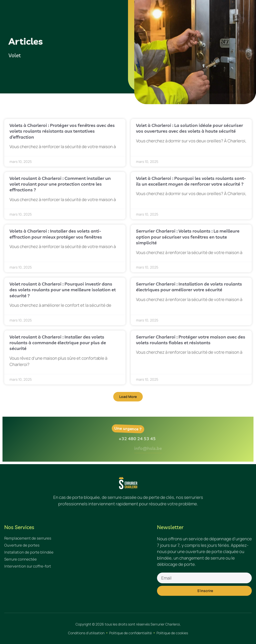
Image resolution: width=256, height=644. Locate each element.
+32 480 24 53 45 (149, 439)
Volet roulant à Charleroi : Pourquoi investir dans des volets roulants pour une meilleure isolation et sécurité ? (63, 290)
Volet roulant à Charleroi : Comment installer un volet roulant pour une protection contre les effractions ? (60, 184)
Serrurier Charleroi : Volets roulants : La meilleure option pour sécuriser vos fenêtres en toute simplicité (188, 237)
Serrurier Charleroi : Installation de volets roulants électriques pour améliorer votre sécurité (189, 287)
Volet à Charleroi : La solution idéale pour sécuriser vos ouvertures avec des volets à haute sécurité (189, 128)
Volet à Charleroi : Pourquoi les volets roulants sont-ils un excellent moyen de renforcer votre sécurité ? (191, 181)
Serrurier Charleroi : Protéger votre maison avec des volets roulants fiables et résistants (191, 340)
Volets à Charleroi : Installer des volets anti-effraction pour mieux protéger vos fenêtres (56, 234)
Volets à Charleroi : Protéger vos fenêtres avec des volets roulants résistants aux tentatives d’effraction (62, 131)
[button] (128, 397)
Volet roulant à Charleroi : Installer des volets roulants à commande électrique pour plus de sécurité (58, 343)
